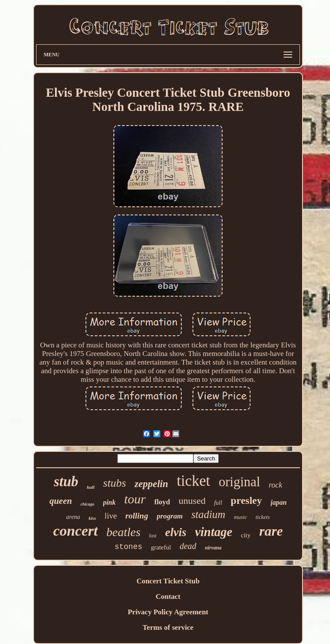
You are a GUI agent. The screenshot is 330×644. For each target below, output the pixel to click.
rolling (137, 516)
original (239, 482)
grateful (161, 547)
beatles (124, 532)
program (170, 516)
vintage (214, 532)
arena (73, 517)
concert (76, 531)
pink (109, 502)
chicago (87, 504)
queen (61, 501)
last (153, 536)
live (111, 516)
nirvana (213, 548)
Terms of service (168, 627)
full (218, 503)
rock (275, 485)
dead (188, 546)
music (240, 517)
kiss (92, 518)
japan (279, 502)
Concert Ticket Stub (168, 581)
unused (192, 501)
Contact (168, 596)
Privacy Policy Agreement (168, 612)
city (246, 535)
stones (128, 547)
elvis (176, 532)
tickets (263, 517)
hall (91, 487)
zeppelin (151, 484)
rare (271, 531)
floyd (162, 502)
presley (246, 500)
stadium (208, 514)
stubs (115, 483)
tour (135, 499)
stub (66, 481)
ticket (193, 481)
